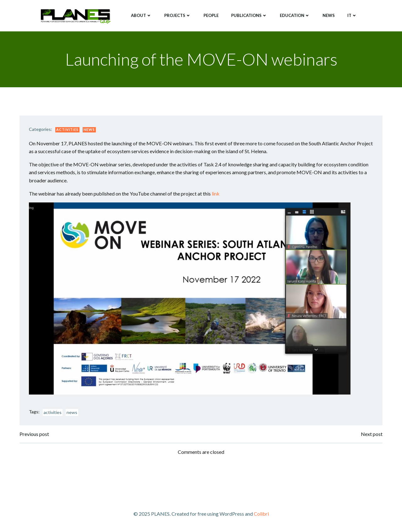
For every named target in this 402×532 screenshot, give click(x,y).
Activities (67, 129)
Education (295, 15)
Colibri (261, 514)
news (72, 412)
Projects (178, 15)
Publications (249, 15)
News (329, 15)
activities (53, 412)
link (216, 193)
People (211, 15)
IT (352, 15)
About (141, 15)
